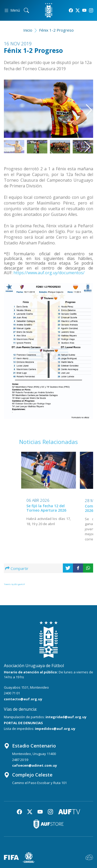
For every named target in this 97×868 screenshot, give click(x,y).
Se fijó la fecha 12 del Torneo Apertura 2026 (46, 508)
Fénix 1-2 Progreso (56, 30)
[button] (87, 106)
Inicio (28, 30)
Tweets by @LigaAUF (14, 584)
